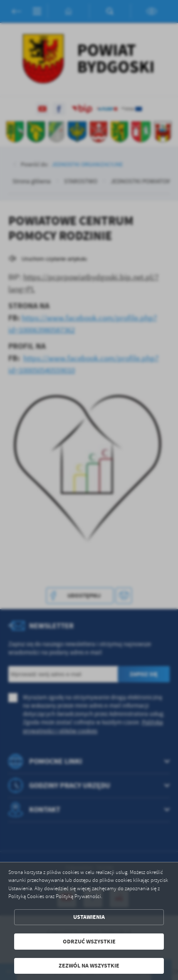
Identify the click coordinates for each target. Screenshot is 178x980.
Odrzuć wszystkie (89, 942)
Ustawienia (89, 917)
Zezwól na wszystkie (89, 966)
